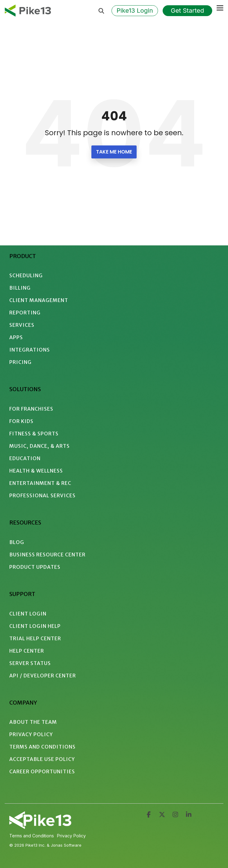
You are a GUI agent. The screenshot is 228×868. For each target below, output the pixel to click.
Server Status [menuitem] (30, 663)
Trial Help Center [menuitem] (35, 638)
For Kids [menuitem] (21, 421)
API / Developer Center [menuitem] (43, 676)
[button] (220, 7)
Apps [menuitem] (16, 337)
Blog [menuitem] (17, 542)
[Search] (101, 11)
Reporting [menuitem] (25, 313)
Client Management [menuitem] (39, 300)
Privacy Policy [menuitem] (31, 734)
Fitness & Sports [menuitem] (34, 434)
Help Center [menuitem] (27, 651)
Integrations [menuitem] (30, 350)
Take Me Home (114, 152)
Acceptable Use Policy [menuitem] (42, 759)
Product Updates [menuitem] (35, 567)
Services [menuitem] (22, 325)
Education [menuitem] (25, 458)
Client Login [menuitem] (28, 614)
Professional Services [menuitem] (42, 495)
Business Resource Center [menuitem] (47, 555)
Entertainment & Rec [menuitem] (40, 483)
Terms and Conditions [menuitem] (42, 747)
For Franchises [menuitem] (31, 409)
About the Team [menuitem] (33, 722)
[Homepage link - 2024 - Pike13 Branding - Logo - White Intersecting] (40, 827)
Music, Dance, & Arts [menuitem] (39, 446)
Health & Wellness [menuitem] (36, 471)
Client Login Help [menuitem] (35, 626)
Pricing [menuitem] (20, 362)
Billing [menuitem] (20, 288)
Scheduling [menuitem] (26, 275)
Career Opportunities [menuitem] (42, 771)
